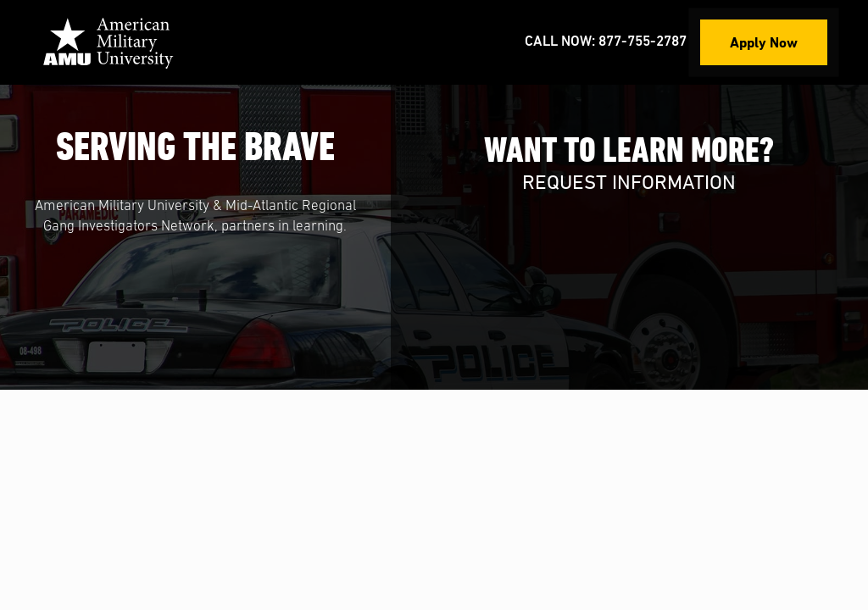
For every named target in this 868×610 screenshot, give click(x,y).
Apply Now (764, 42)
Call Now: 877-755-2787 (606, 42)
